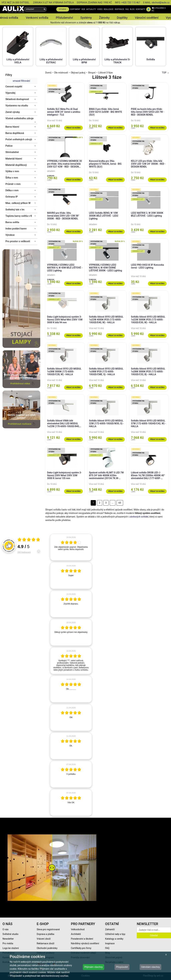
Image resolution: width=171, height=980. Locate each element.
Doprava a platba (46, 934)
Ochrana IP (12, 197)
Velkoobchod (78, 929)
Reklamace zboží (46, 943)
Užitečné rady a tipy (115, 934)
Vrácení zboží (44, 939)
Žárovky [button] (104, 18)
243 (24, 552)
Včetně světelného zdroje (20, 118)
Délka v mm (12, 190)
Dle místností (61, 73)
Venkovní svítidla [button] (37, 18)
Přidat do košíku (73, 128)
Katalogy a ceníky (114, 939)
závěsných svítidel (139, 517)
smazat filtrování (21, 81)
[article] (71, 547)
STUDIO (63, 9)
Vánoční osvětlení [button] (147, 18)
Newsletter (8, 939)
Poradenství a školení (82, 939)
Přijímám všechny (94, 967)
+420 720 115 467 (131, 3)
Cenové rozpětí (14, 86)
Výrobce (10, 235)
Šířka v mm (12, 178)
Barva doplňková (15, 133)
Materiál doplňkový (16, 165)
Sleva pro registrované (48, 929)
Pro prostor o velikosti (18, 241)
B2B (83, 9)
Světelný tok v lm (15, 210)
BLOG (132, 9)
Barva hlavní (12, 127)
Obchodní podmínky (47, 948)
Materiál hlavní (14, 159)
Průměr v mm (13, 184)
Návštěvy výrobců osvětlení (85, 943)
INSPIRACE (119, 9)
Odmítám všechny (150, 967)
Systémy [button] (86, 18)
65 (120, 503)
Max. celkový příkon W (18, 203)
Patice (9, 146)
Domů (48, 73)
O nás (6, 929)
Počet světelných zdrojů (19, 139)
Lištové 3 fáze (106, 73)
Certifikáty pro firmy (81, 948)
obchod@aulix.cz (161, 3)
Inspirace (110, 943)
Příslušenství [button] (64, 18)
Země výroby (13, 112)
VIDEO (100, 9)
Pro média (8, 943)
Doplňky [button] (122, 18)
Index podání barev (16, 229)
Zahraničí (110, 929)
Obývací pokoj (78, 73)
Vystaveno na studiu (17, 106)
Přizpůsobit (122, 967)
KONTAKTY (141, 9)
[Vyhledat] (45, 9)
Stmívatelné (12, 152)
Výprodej (10, 93)
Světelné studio (10, 934)
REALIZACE (109, 9)
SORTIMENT (75, 9)
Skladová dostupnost (17, 99)
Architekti (76, 934)
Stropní (92, 73)
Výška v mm (12, 171)
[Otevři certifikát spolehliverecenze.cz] (29, 540)
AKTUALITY (91, 9)
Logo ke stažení (11, 948)
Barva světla (12, 222)
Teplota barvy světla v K (19, 216)
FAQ (127, 9)
